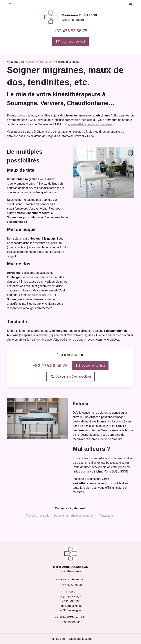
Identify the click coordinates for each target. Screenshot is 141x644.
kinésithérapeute (39, 295)
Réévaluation (107, 516)
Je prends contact (70, 42)
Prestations (46, 62)
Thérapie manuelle (38, 516)
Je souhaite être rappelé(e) (70, 376)
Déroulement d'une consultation (74, 516)
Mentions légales (80, 639)
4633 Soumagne (71, 608)
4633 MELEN (71, 599)
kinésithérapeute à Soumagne (92, 124)
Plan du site (57, 639)
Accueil (31, 62)
